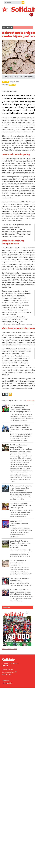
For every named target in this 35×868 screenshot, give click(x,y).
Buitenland (17, 19)
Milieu (12, 85)
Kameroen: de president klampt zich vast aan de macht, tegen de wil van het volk (21, 428)
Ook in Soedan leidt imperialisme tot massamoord (18, 563)
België (6, 19)
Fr (31, 15)
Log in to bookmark (3, 394)
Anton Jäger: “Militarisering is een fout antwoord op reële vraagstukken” (21, 488)
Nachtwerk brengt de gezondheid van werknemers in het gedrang (21, 447)
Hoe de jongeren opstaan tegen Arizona (20, 580)
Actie (27, 19)
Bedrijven (8, 23)
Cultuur (18, 23)
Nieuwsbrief (8, 683)
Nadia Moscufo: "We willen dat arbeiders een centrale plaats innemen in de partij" (21, 592)
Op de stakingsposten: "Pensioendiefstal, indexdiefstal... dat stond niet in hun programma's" (20, 409)
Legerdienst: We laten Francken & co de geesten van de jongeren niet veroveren (21, 544)
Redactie (6, 681)
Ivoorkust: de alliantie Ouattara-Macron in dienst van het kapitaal (21, 506)
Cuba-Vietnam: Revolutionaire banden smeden (19, 523)
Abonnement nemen (9, 649)
